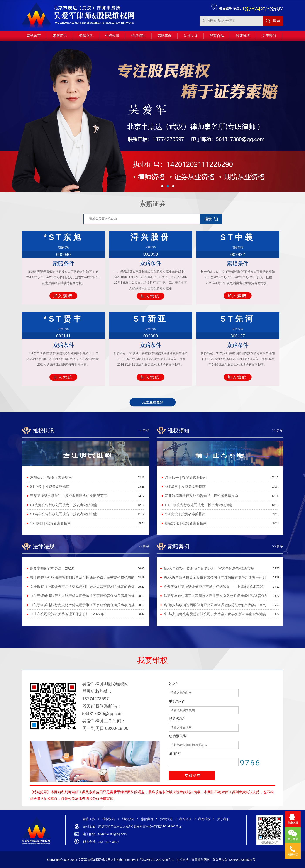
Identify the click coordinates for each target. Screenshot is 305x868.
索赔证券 (152, 204)
